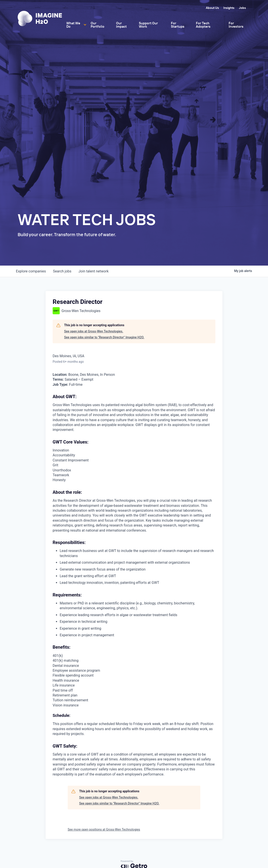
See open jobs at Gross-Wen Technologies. (94, 331)
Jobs (242, 8)
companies (31, 271)
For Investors (236, 25)
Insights (229, 8)
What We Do (73, 25)
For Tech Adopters (203, 25)
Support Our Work (148, 25)
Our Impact (121, 25)
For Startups (178, 25)
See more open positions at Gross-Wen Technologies (104, 829)
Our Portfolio (98, 25)
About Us (212, 8)
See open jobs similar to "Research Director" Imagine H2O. (104, 337)
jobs (62, 271)
